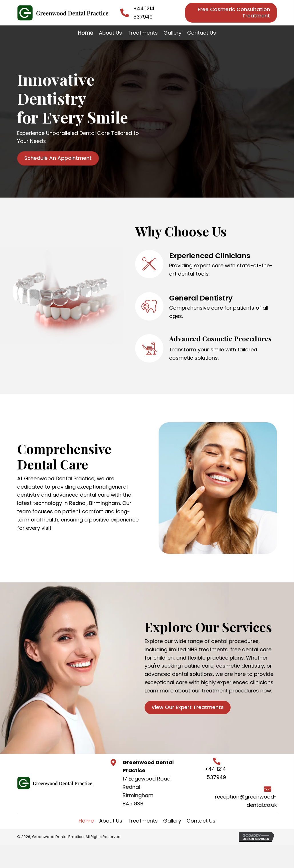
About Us (111, 821)
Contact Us (201, 821)
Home (86, 821)
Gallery (172, 821)
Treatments (143, 821)
